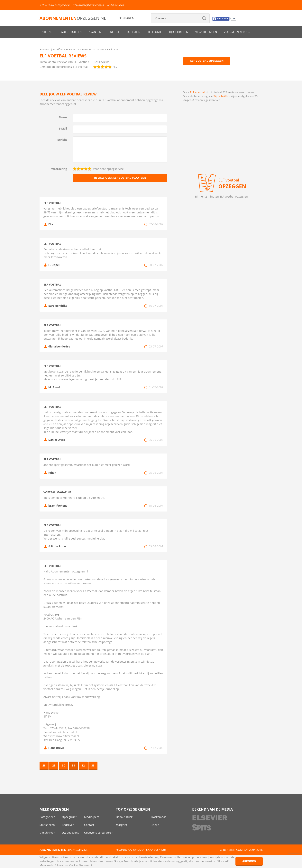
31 (73, 765)
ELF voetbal (197, 92)
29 (54, 765)
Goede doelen (71, 32)
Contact (89, 825)
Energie (114, 32)
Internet (47, 32)
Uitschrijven (47, 833)
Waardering (59, 169)
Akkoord (249, 861)
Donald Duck (124, 817)
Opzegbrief (69, 817)
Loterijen (134, 32)
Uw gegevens (70, 833)
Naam (63, 117)
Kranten (95, 32)
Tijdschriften (178, 32)
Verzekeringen (206, 32)
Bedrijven (68, 825)
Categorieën (47, 817)
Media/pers (92, 817)
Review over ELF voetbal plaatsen (120, 178)
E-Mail (63, 128)
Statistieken (47, 825)
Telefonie (155, 32)
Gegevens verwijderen (99, 833)
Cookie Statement (81, 865)
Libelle (155, 825)
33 (93, 765)
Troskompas (158, 817)
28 (44, 765)
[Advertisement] (221, 138)
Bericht (62, 140)
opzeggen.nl (73, 18)
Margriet (122, 825)
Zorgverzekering (237, 32)
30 (64, 765)
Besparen (127, 18)
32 (83, 765)
